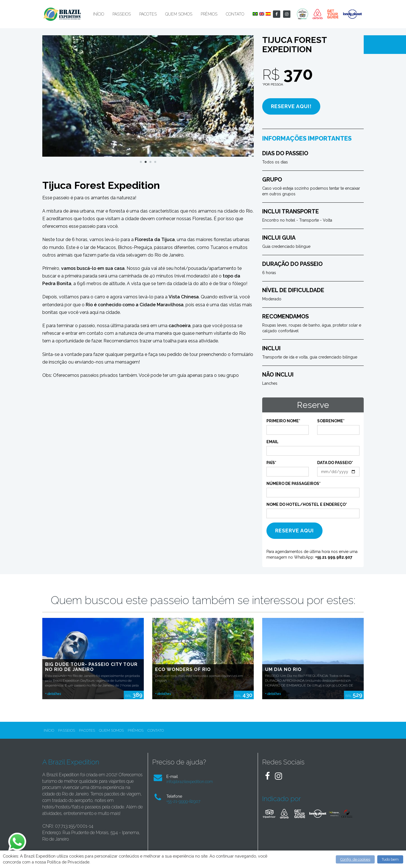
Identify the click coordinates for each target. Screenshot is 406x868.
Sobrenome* (331, 421)
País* (271, 463)
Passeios (122, 14)
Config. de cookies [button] (355, 859)
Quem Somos (179, 14)
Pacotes (148, 14)
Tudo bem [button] (390, 859)
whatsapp (17, 836)
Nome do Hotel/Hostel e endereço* (307, 504)
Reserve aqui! (291, 106)
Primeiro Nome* (283, 421)
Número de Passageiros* (294, 484)
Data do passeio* (335, 463)
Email (272, 442)
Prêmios (209, 14)
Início (99, 14)
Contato (235, 14)
